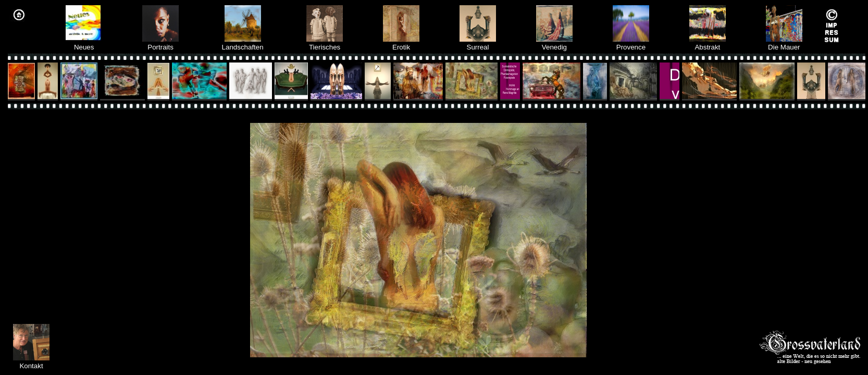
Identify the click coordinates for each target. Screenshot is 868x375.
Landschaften (243, 43)
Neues (84, 43)
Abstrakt (708, 43)
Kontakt (31, 366)
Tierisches (325, 43)
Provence (631, 43)
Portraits (160, 43)
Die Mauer (784, 43)
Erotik (401, 43)
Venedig (554, 43)
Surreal (478, 43)
